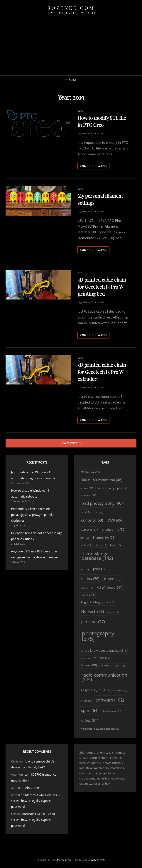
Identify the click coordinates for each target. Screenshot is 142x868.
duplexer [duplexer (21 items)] (89, 530)
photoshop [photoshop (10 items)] (88, 658)
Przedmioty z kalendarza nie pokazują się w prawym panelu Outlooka (32, 515)
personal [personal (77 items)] (93, 622)
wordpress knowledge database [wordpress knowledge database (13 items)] (100, 729)
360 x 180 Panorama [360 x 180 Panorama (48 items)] (102, 480)
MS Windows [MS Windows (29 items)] (109, 587)
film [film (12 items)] (85, 538)
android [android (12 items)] (87, 488)
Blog (80, 111)
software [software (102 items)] (110, 700)
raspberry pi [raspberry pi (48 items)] (95, 690)
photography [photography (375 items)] (98, 636)
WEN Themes (98, 860)
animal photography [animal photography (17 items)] (112, 488)
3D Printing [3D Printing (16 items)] (90, 472)
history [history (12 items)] (101, 545)
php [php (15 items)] (105, 658)
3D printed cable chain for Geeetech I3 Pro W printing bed (102, 287)
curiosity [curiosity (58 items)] (92, 520)
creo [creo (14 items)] (98, 512)
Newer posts (69, 443)
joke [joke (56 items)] (100, 569)
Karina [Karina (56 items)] (90, 579)
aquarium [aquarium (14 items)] (88, 495)
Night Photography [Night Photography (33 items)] (98, 602)
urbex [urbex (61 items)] (90, 720)
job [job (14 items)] (85, 569)
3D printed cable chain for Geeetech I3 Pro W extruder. (102, 372)
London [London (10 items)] (87, 588)
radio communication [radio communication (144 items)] (104, 677)
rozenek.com (71, 8)
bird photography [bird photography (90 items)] (102, 503)
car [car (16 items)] (85, 512)
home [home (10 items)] (115, 545)
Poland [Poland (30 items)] (89, 665)
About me (32, 788)
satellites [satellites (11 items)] (120, 691)
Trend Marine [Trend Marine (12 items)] (112, 711)
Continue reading (95, 167)
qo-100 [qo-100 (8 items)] (120, 666)
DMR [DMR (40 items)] (115, 520)
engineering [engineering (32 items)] (114, 529)
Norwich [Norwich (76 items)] (93, 611)
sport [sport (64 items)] (90, 710)
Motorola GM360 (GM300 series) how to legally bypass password (36, 801)
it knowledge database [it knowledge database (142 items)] (97, 556)
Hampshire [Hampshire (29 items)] (104, 537)
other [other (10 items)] (114, 612)
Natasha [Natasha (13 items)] (88, 595)
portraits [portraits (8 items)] (107, 666)
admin (102, 133)
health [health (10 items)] (86, 545)
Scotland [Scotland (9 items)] (86, 701)
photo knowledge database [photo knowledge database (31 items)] (103, 650)
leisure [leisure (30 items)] (112, 579)
